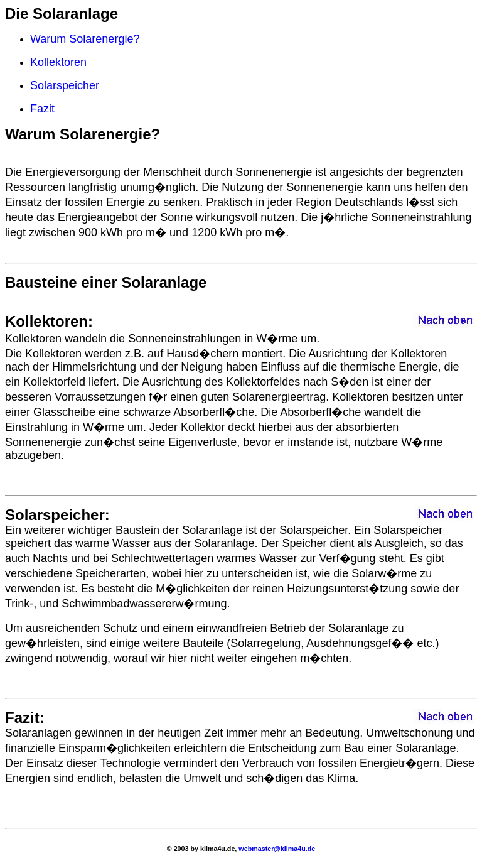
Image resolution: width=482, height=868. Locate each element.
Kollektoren (58, 62)
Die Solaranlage (62, 14)
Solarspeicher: (57, 515)
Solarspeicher (65, 85)
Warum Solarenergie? (85, 39)
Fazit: (25, 718)
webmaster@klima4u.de (276, 849)
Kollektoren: (49, 321)
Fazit (42, 109)
